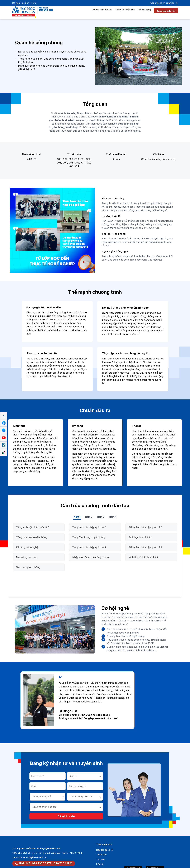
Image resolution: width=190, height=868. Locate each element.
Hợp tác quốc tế (104, 850)
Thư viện (101, 859)
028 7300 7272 (42, 863)
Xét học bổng (144, 13)
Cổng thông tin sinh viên (162, 3)
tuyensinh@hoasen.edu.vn (34, 857)
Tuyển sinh (102, 855)
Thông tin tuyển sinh (125, 13)
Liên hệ (100, 864)
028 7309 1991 (63, 863)
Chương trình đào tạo (102, 13)
